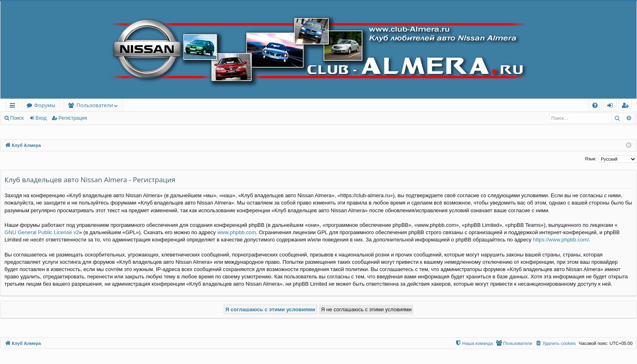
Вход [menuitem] (612, 107)
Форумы (45, 105)
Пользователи (95, 105)
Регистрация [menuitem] (627, 107)
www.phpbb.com (237, 232)
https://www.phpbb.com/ (561, 240)
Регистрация (73, 118)
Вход (41, 118)
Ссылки (14, 107)
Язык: (590, 159)
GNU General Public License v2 (42, 232)
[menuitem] (595, 105)
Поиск (17, 118)
